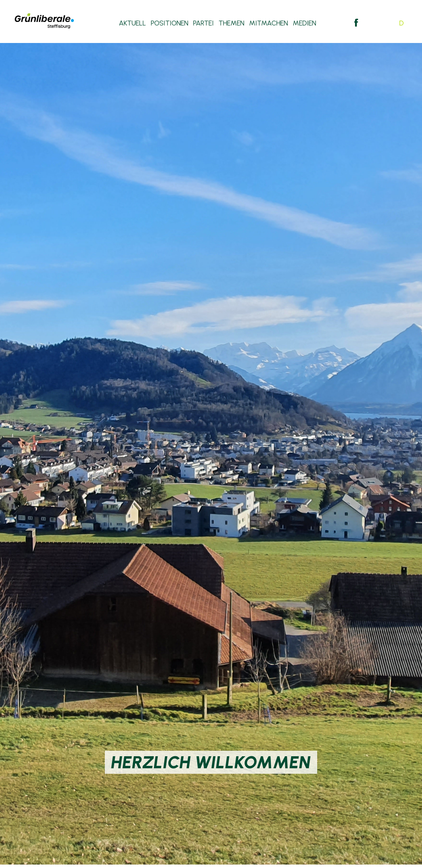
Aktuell (132, 24)
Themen (231, 24)
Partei (203, 24)
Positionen (170, 24)
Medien (304, 24)
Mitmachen (269, 24)
